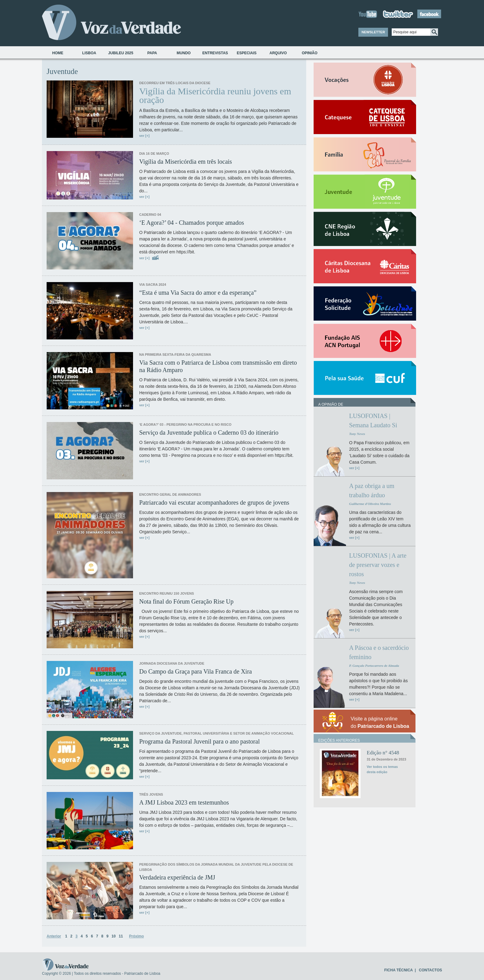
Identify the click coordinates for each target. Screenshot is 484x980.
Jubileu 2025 (121, 53)
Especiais (247, 53)
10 (113, 936)
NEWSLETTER (373, 32)
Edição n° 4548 (383, 753)
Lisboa (89, 53)
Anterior (54, 936)
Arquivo (278, 53)
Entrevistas (215, 53)
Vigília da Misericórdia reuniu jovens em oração (215, 96)
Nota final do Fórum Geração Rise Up (186, 601)
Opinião (310, 53)
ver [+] (144, 136)
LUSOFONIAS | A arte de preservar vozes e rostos (378, 565)
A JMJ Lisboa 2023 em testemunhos (184, 802)
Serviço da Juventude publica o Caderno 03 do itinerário (209, 433)
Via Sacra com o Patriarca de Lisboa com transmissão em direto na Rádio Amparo (218, 366)
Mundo (184, 53)
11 (121, 936)
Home (58, 53)
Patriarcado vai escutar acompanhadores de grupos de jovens (214, 502)
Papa (152, 53)
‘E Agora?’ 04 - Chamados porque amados (192, 223)
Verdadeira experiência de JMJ (177, 877)
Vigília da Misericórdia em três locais (186, 162)
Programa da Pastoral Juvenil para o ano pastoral (199, 741)
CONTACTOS (430, 970)
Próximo (136, 936)
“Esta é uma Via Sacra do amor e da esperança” (198, 293)
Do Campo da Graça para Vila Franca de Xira (196, 671)
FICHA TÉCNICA (398, 970)
